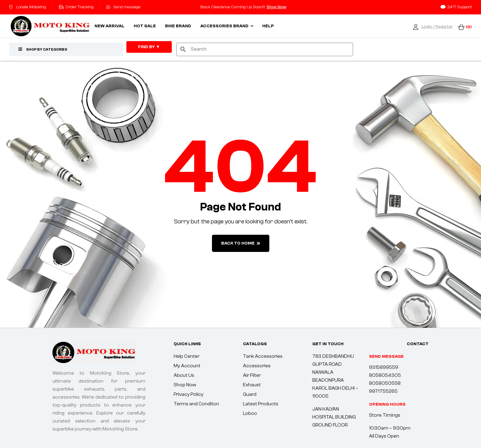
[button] (387, 404)
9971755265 (383, 391)
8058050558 (385, 383)
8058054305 (385, 375)
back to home (241, 243)
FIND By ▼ (149, 47)
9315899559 (384, 367)
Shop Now (276, 7)
